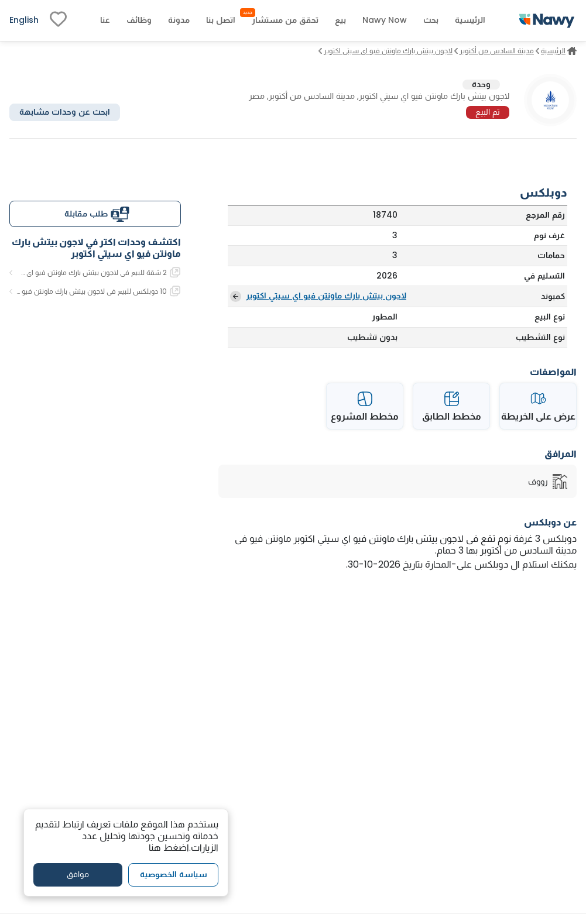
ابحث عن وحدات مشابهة (65, 112)
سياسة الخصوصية (174, 874)
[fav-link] (58, 20)
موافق (78, 874)
